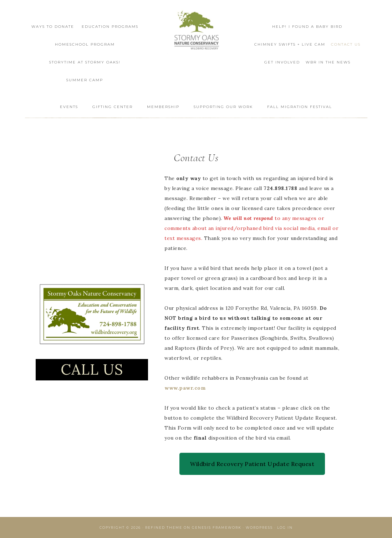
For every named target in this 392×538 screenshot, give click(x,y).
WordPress (259, 527)
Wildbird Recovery (196, 31)
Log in (285, 527)
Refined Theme (164, 527)
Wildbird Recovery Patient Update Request (252, 464)
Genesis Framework (217, 527)
